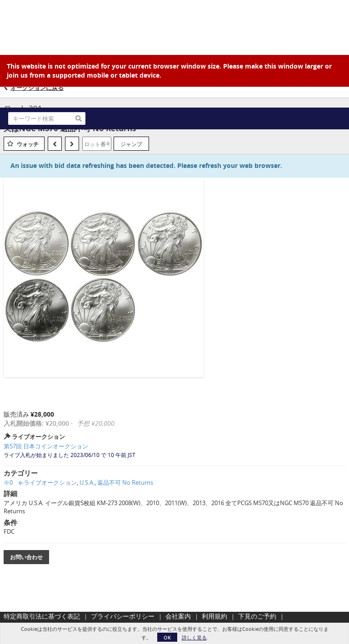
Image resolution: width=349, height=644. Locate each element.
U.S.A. (87, 482)
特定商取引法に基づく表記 (42, 616)
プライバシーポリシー (123, 616)
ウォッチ (28, 144)
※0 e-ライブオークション (40, 482)
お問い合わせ (26, 557)
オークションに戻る (37, 88)
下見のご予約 (257, 616)
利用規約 (214, 616)
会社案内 (178, 616)
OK (167, 637)
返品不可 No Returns (125, 482)
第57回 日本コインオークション (46, 446)
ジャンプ (131, 144)
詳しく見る (194, 637)
